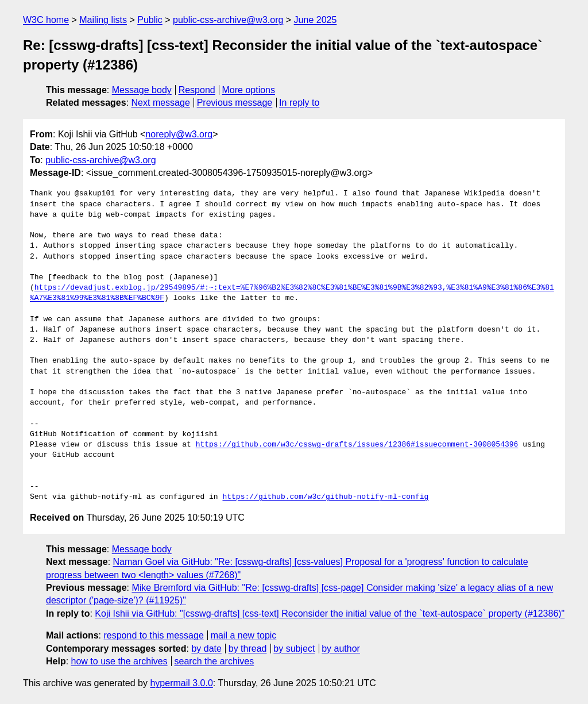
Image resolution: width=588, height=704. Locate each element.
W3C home (46, 20)
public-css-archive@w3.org (228, 20)
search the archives (214, 661)
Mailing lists (103, 20)
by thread (248, 649)
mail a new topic (244, 635)
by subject (294, 649)
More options (249, 90)
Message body (142, 90)
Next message (161, 103)
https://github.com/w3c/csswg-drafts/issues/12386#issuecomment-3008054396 (357, 445)
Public (150, 20)
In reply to (299, 103)
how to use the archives (119, 661)
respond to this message (153, 635)
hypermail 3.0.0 (181, 683)
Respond (197, 90)
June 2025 (316, 20)
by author (341, 649)
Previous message (235, 103)
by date (206, 649)
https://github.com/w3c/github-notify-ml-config (325, 497)
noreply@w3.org (179, 134)
